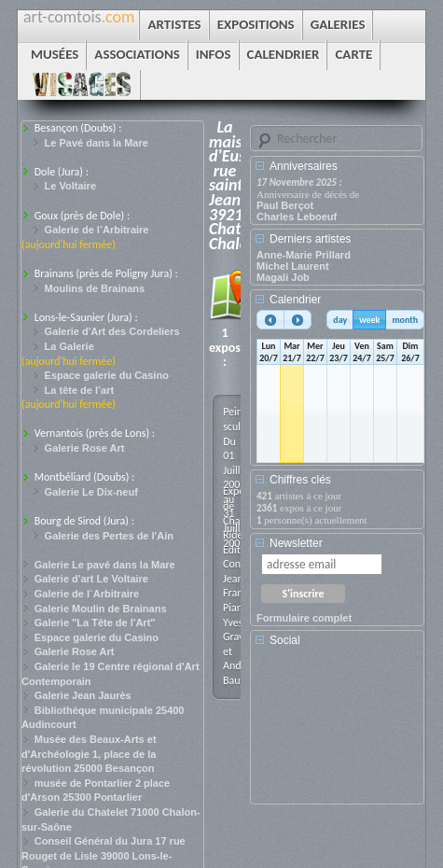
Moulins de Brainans (95, 288)
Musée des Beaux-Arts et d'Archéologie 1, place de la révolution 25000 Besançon (89, 754)
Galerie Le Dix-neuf (91, 492)
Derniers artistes (310, 239)
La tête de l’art (80, 390)
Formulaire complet (304, 618)
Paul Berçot (285, 205)
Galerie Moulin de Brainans (101, 609)
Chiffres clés (300, 480)
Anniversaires (304, 166)
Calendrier (295, 300)
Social (285, 640)
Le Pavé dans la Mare (97, 143)
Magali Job (283, 277)
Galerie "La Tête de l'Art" (95, 623)
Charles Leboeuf (297, 217)
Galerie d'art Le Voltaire (91, 579)
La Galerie (69, 346)
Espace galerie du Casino (107, 375)
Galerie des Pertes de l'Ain (109, 536)
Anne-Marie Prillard (304, 255)
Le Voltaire (70, 186)
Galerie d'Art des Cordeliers (112, 331)
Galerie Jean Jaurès (83, 695)
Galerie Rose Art (85, 448)
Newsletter (296, 543)
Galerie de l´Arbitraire (87, 594)
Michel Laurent (293, 266)
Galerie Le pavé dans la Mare (105, 565)
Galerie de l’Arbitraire (97, 230)
